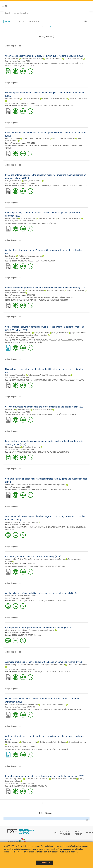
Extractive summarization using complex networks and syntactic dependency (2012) (45, 776)
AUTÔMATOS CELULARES (50, 340)
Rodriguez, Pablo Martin (27, 596)
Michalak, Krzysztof (28, 218)
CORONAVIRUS (35, 340)
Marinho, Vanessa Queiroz (38, 485)
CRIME (30, 635)
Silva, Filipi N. (24, 559)
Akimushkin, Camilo (12, 704)
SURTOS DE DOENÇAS (20, 340)
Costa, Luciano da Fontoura (15, 293)
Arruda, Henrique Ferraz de (15, 290)
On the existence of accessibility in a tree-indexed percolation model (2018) (41, 593)
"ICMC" (20, 22)
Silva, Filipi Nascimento (31, 99)
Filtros (8, 21)
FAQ (55, 833)
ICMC (28, 61)
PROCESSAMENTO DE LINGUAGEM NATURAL (44, 106)
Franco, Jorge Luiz (12, 58)
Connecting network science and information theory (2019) (33, 557)
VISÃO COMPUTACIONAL (57, 566)
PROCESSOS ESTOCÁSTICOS (56, 601)
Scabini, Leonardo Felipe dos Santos (36, 138)
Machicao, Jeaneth (12, 742)
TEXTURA (9, 148)
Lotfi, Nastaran (11, 256)
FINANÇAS (32, 223)
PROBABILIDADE (18, 601)
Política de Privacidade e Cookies (63, 852)
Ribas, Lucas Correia (13, 138)
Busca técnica (79, 833)
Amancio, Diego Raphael (74, 58)
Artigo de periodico (13, 46)
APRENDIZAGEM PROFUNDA (60, 146)
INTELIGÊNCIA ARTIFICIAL (22, 786)
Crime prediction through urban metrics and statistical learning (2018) (38, 627)
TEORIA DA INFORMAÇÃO (37, 566)
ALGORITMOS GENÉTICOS (46, 223)
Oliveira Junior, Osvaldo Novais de (55, 99)
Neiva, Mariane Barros (13, 181)
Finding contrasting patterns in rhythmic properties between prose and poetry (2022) (45, 288)
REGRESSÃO (38, 635)
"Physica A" (34, 22)
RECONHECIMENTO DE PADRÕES (37, 146)
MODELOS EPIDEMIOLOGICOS (71, 340)
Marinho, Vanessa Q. (27, 665)
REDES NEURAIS (59, 63)
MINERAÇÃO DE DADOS (42, 672)
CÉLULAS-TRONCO (19, 414)
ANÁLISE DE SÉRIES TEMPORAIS (62, 298)
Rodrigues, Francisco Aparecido (70, 218)
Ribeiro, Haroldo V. (24, 630)
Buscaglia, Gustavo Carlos (43, 409)
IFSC (28, 103)
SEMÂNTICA (66, 490)
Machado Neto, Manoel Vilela (32, 58)
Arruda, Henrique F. (12, 559)
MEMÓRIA (51, 261)
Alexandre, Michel (12, 218)
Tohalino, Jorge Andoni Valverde (40, 375)
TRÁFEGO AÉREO (27, 66)
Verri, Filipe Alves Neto (54, 58)
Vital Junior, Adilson (12, 99)
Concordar (45, 863)
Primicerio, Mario (24, 409)
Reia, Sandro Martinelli (36, 290)
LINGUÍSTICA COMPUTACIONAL (58, 527)
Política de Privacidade (65, 833)
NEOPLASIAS (32, 414)
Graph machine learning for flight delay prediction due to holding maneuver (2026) (44, 56)
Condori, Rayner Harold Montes (63, 138)
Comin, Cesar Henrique (38, 559)
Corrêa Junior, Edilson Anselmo (17, 485)
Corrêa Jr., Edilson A (13, 522)
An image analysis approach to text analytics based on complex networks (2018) (44, 662)
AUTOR (30, 672)
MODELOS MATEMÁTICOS (47, 414)
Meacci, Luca (10, 409)
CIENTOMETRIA (68, 106)
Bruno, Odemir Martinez (33, 181)
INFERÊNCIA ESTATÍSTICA (35, 601)
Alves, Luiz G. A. (11, 630)
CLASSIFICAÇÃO (36, 342)
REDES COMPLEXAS (45, 63)
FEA (33, 221)
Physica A (15, 61)
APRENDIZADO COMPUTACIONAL (25, 63)
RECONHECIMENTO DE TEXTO (16, 300)
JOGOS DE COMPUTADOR (37, 261)
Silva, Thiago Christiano (47, 218)
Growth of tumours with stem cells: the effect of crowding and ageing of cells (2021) (45, 407)
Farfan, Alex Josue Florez (20, 335)
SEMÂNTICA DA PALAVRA (71, 709)
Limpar (87, 21)
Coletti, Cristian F (11, 596)
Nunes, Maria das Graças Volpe (37, 779)
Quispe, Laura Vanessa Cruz (15, 375)
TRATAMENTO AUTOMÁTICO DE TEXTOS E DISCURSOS (48, 300)
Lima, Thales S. (41, 665)
